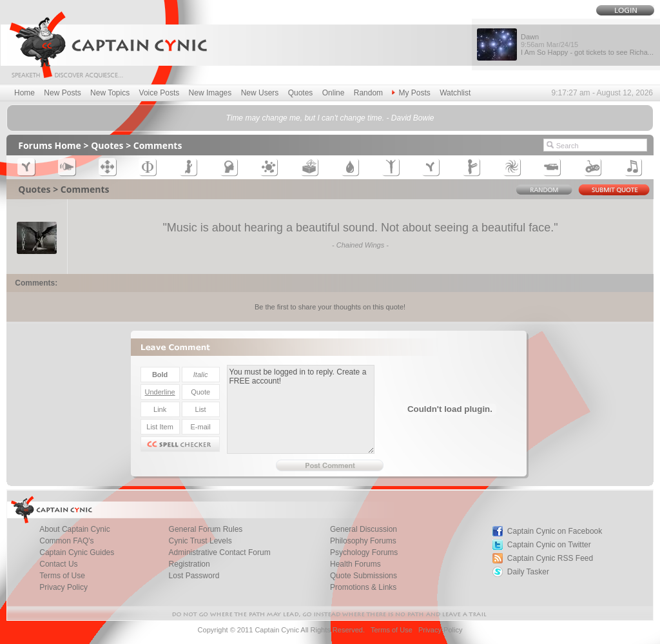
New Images (210, 93)
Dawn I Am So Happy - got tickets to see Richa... (587, 44)
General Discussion (364, 529)
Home (24, 93)
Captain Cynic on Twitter (549, 545)
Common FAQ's (66, 541)
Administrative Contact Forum (220, 552)
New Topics (110, 93)
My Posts (411, 93)
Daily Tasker (528, 572)
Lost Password (194, 576)
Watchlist (455, 93)
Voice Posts (160, 93)
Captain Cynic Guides (77, 552)
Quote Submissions (364, 576)
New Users (260, 93)
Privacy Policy (63, 587)
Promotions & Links (363, 587)
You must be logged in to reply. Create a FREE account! (301, 409)
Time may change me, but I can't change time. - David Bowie (330, 118)
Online (334, 93)
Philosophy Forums (363, 541)
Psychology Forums (364, 552)
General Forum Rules (206, 529)
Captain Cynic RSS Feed (550, 558)
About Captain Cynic (74, 529)
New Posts (62, 93)
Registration (189, 564)
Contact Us (58, 564)
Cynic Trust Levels (200, 541)
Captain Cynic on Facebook (555, 531)
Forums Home (50, 145)
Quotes (301, 93)
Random (368, 93)
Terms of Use (62, 576)
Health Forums (355, 564)
